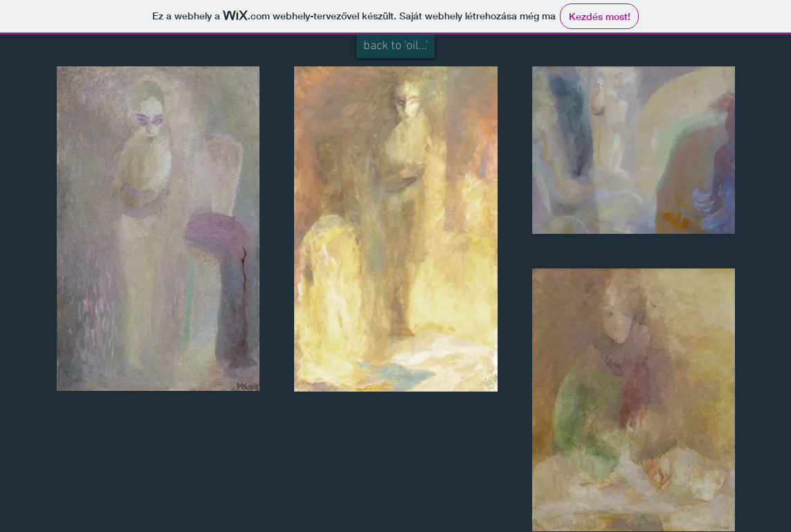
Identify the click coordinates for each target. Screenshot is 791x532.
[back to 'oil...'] (395, 46)
